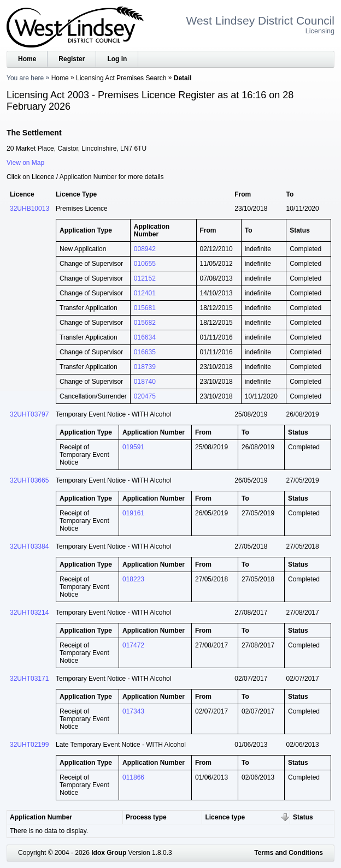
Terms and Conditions (289, 853)
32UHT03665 (29, 480)
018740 (145, 382)
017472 (133, 645)
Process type (146, 817)
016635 (145, 352)
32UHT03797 (29, 414)
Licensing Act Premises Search (121, 78)
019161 (133, 513)
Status (303, 817)
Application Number (41, 817)
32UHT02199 (29, 745)
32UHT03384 (29, 546)
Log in (117, 59)
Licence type (225, 817)
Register (72, 59)
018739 (145, 367)
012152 (145, 278)
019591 (133, 447)
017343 (133, 711)
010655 (145, 264)
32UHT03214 (29, 613)
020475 (145, 396)
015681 (145, 308)
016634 (145, 337)
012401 (145, 293)
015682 (145, 323)
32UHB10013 (30, 209)
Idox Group (109, 853)
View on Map (25, 163)
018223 (133, 579)
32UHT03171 (29, 679)
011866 (133, 777)
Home (27, 59)
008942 (145, 249)
